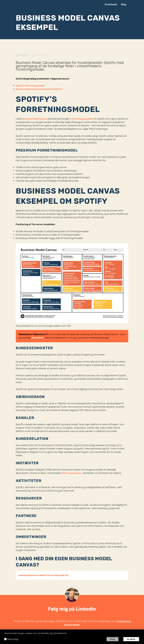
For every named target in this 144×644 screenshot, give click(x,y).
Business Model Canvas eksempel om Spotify (41, 89)
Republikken (38, 338)
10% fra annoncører (72, 473)
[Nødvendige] (5, 639)
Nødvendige (13, 639)
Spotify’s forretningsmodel (31, 86)
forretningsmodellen (85, 119)
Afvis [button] (112, 639)
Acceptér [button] (131, 639)
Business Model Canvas (36, 119)
